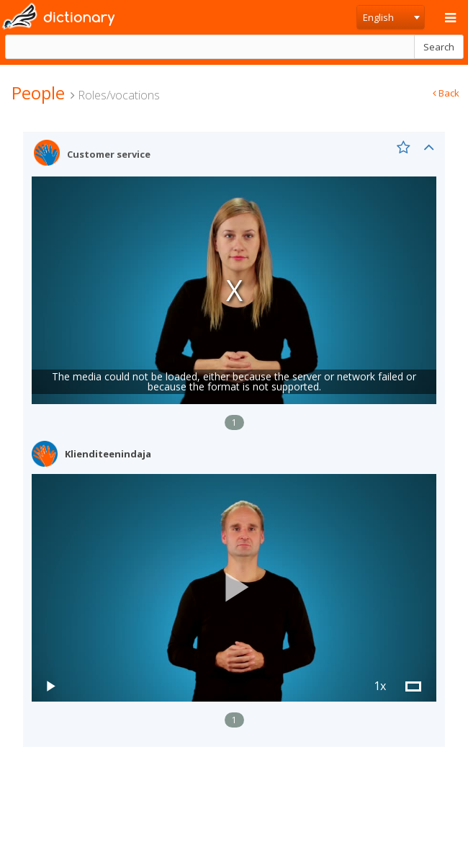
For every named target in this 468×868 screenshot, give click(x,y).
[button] (234, 587)
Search (439, 47)
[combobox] (391, 17)
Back (446, 93)
